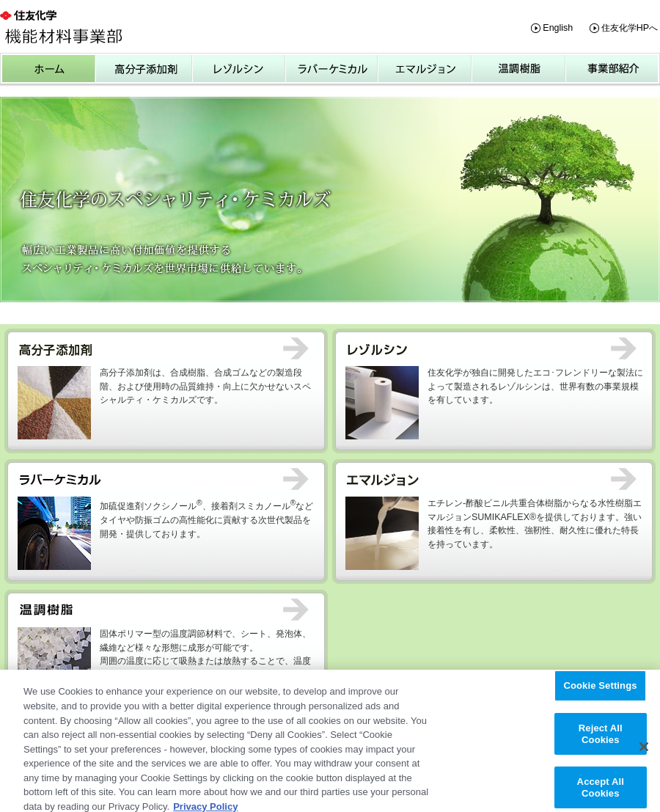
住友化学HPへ (630, 28)
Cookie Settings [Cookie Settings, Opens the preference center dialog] (600, 691)
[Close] (644, 753)
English (558, 28)
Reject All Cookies (601, 740)
